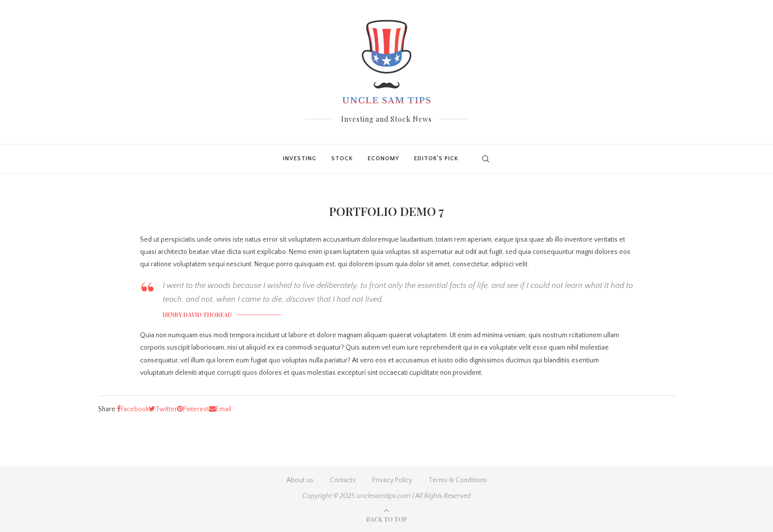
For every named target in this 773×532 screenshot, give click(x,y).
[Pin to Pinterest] (193, 409)
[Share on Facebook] (133, 409)
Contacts (343, 480)
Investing (300, 159)
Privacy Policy (392, 480)
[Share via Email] (220, 409)
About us (300, 480)
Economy (384, 159)
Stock (342, 159)
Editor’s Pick (436, 159)
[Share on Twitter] (163, 409)
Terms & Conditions (458, 480)
